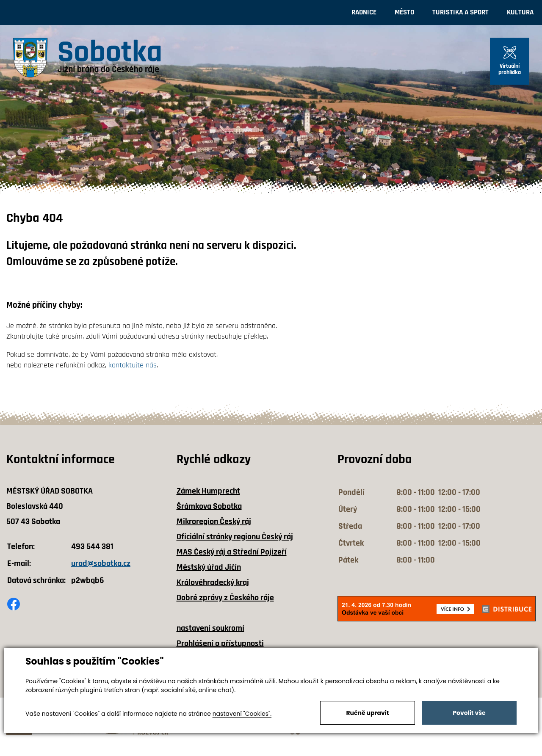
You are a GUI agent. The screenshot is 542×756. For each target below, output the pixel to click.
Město (404, 12)
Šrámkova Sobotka (209, 506)
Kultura (520, 12)
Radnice (364, 12)
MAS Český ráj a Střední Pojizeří (232, 552)
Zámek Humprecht (208, 491)
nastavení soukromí (210, 628)
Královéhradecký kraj (213, 582)
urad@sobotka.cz (101, 563)
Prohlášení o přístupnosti (220, 643)
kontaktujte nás (133, 365)
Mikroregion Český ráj (214, 521)
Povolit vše (469, 713)
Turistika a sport (460, 12)
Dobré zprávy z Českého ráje (225, 598)
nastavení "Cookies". (242, 714)
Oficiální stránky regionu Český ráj (235, 537)
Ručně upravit (367, 713)
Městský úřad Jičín (209, 567)
